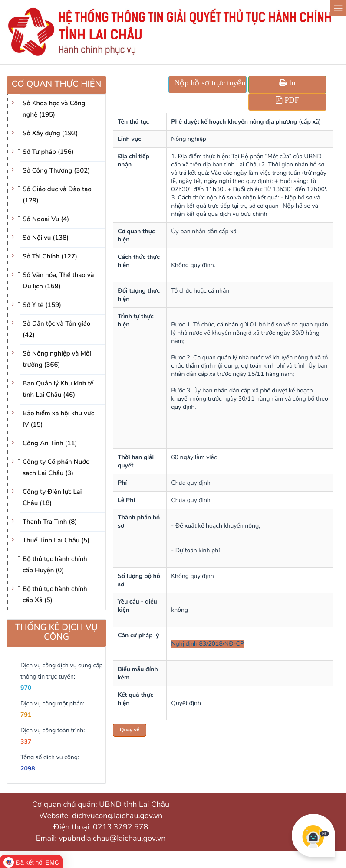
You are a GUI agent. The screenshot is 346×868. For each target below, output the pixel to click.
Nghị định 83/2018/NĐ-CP (208, 644)
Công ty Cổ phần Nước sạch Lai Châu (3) (56, 468)
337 (26, 742)
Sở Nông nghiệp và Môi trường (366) (57, 359)
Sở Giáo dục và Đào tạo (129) (57, 195)
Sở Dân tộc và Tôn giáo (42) (56, 330)
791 (26, 715)
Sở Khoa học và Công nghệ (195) (54, 109)
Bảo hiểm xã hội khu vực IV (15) (58, 419)
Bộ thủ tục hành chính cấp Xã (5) (55, 595)
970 (26, 688)
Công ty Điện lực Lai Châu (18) (52, 498)
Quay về (130, 730)
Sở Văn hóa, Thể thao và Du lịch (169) (58, 281)
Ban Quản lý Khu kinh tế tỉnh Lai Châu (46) (58, 389)
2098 (28, 768)
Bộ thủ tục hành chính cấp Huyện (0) (55, 565)
